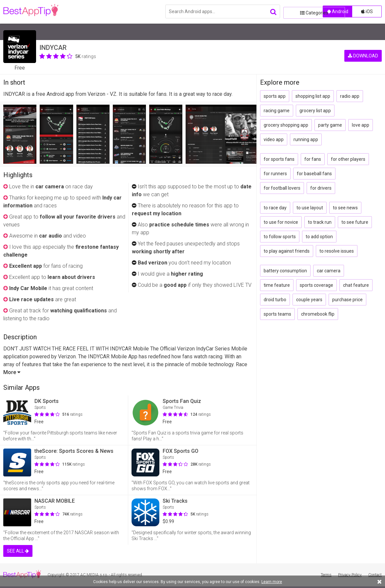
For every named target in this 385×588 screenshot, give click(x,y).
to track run (320, 222)
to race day (275, 208)
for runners (275, 174)
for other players (348, 159)
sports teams (277, 314)
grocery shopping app (286, 125)
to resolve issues (337, 251)
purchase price (347, 300)
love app (361, 125)
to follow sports (280, 237)
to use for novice (281, 222)
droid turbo (275, 300)
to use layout (310, 208)
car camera (329, 271)
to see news (345, 208)
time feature (277, 285)
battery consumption (285, 271)
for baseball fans (314, 174)
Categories (301, 11)
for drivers (321, 188)
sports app (275, 96)
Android (338, 11)
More (12, 372)
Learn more (272, 582)
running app (306, 139)
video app (274, 139)
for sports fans (279, 159)
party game (330, 125)
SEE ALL (18, 551)
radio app (350, 96)
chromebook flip (318, 314)
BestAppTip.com (37, 12)
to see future (355, 222)
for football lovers (282, 188)
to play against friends (287, 251)
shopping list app (313, 96)
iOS (367, 11)
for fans (313, 159)
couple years (309, 300)
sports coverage (316, 285)
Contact (375, 575)
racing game (277, 111)
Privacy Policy (350, 575)
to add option (319, 237)
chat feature (356, 285)
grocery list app (315, 111)
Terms (326, 575)
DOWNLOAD (363, 49)
